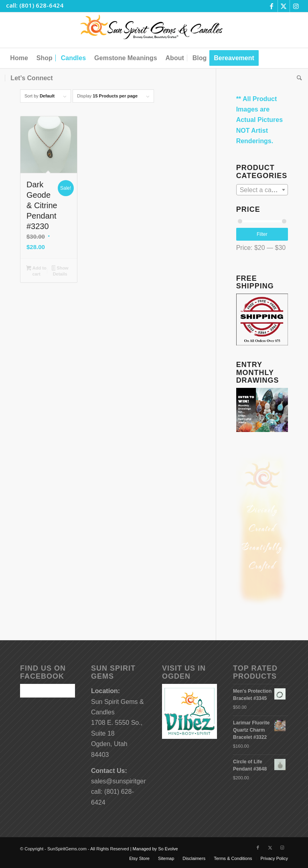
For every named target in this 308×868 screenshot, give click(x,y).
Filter (262, 234)
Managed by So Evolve (155, 849)
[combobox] (262, 190)
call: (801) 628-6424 (35, 5)
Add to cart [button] (36, 271)
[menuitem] (19, 58)
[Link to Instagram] (296, 6)
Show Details (60, 271)
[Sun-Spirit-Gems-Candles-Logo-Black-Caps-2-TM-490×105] (154, 30)
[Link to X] (284, 6)
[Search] (297, 78)
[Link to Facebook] (272, 6)
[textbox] (262, 190)
